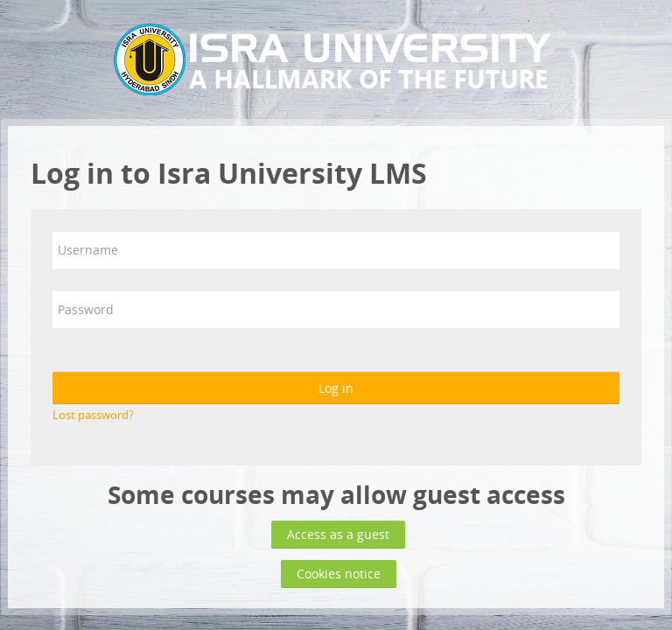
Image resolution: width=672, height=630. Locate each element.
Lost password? (93, 415)
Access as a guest (338, 534)
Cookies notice (339, 574)
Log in (336, 388)
